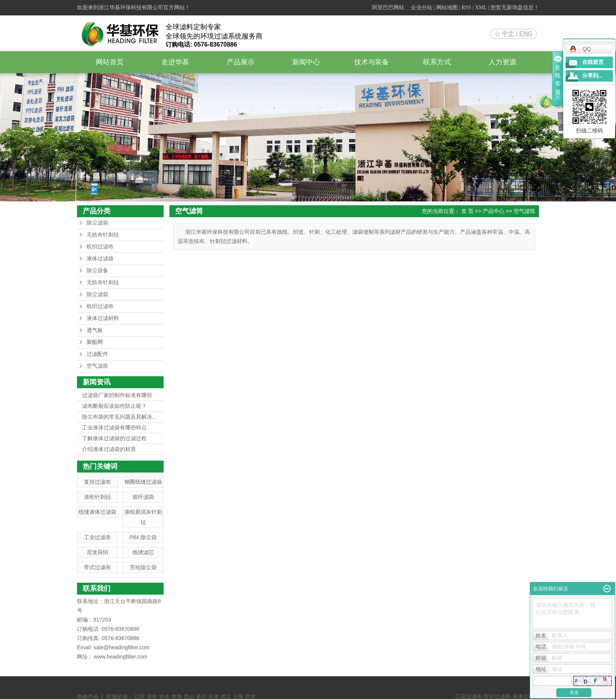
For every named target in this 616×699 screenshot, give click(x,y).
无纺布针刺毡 (103, 235)
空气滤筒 (97, 366)
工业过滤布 (97, 537)
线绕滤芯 (143, 552)
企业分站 (422, 8)
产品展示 (241, 62)
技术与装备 (372, 62)
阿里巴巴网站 (388, 8)
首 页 (467, 211)
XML (481, 8)
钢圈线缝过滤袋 (143, 482)
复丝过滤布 (97, 482)
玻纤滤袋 (143, 497)
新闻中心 (306, 62)
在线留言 (593, 62)
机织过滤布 (100, 247)
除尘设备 (97, 271)
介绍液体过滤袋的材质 (109, 449)
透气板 (95, 330)
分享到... (592, 76)
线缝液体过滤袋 (97, 512)
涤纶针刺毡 (97, 497)
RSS (466, 8)
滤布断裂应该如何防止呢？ (114, 406)
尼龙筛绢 (97, 552)
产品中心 (494, 211)
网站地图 (447, 8)
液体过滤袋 (100, 259)
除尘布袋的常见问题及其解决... (119, 417)
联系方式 (437, 62)
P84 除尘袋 (143, 537)
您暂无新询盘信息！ (515, 8)
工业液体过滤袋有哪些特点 (114, 427)
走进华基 (175, 62)
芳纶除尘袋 (143, 567)
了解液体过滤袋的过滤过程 (114, 438)
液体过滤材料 (103, 318)
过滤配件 (97, 354)
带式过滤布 (97, 567)
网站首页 (110, 62)
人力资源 (502, 62)
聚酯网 (95, 342)
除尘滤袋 (97, 223)
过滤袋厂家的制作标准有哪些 (117, 395)
